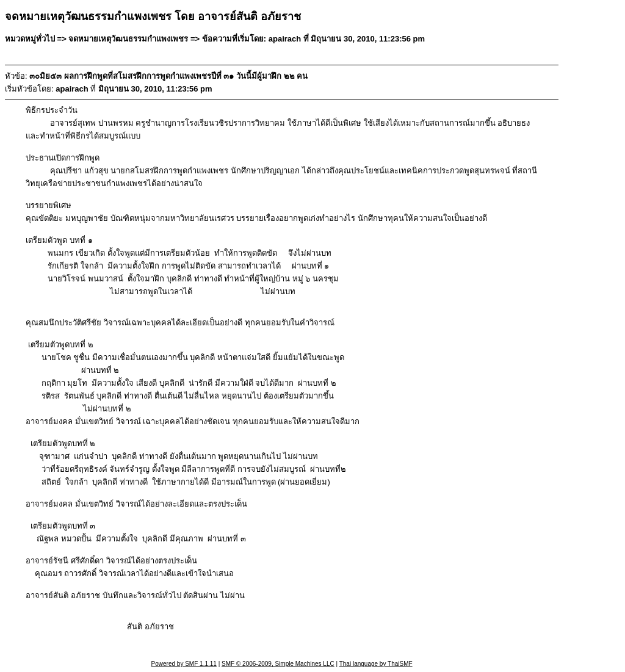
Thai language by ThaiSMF (376, 664)
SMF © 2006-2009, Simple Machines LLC (278, 664)
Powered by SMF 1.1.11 (184, 664)
